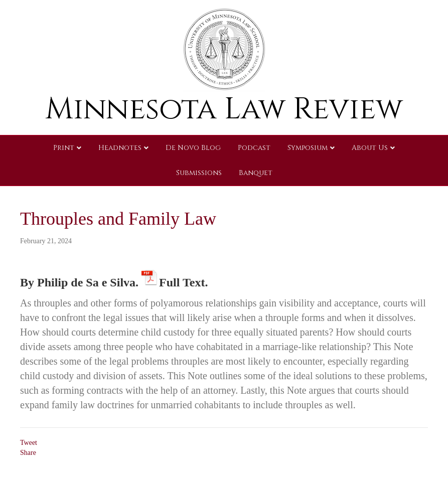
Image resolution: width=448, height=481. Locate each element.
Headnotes (120, 148)
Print (64, 148)
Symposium (308, 148)
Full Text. (183, 281)
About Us (370, 148)
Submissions (199, 173)
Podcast (254, 148)
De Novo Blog (193, 148)
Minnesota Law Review (224, 109)
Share (28, 453)
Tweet (29, 443)
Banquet (256, 173)
